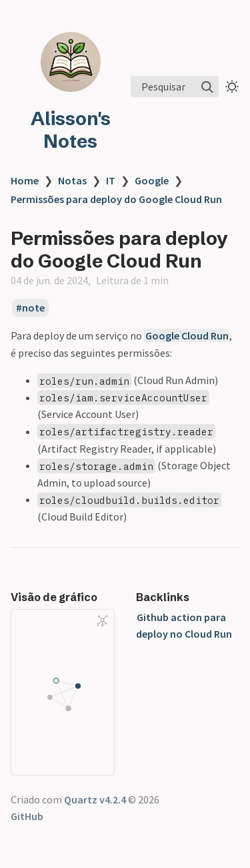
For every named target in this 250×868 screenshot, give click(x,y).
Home (25, 180)
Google (152, 180)
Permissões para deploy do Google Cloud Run (116, 199)
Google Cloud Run (187, 335)
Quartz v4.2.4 (95, 799)
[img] (207, 87)
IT (111, 180)
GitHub (27, 816)
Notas (72, 180)
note (33, 308)
